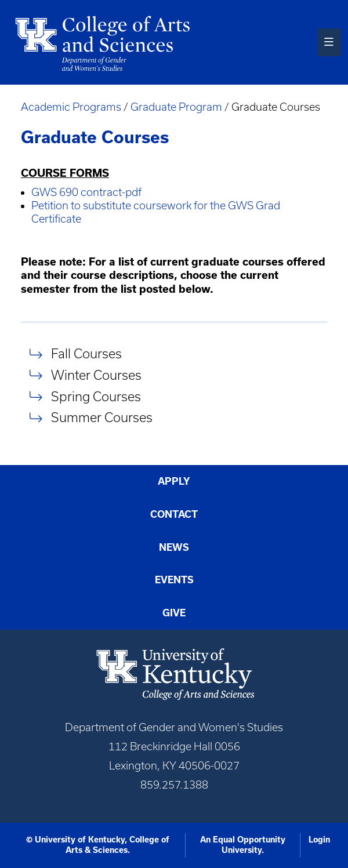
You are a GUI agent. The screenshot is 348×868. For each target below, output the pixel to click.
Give (174, 613)
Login (319, 840)
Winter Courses (96, 375)
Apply (174, 481)
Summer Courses (102, 418)
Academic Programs (72, 107)
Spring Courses (96, 396)
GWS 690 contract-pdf (86, 192)
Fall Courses (86, 354)
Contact (174, 514)
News (174, 547)
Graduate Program (176, 107)
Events (174, 580)
